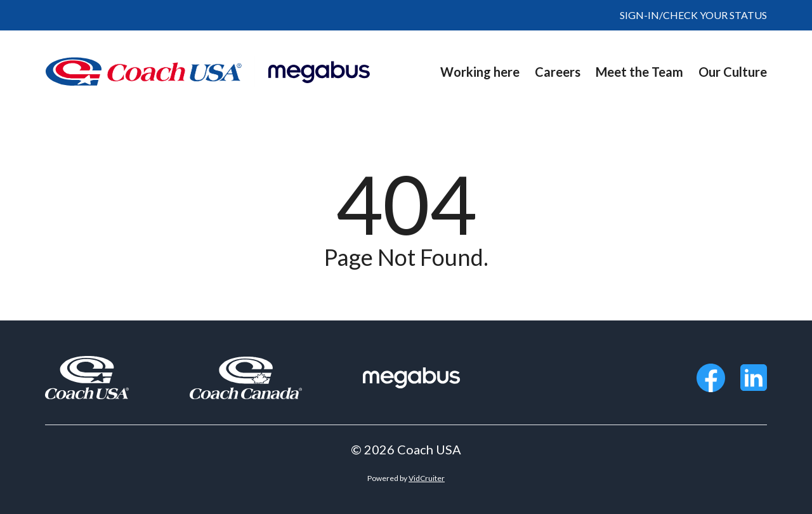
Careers (558, 72)
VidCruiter (427, 478)
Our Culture (733, 72)
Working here (480, 72)
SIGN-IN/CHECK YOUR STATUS (693, 15)
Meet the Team (639, 72)
